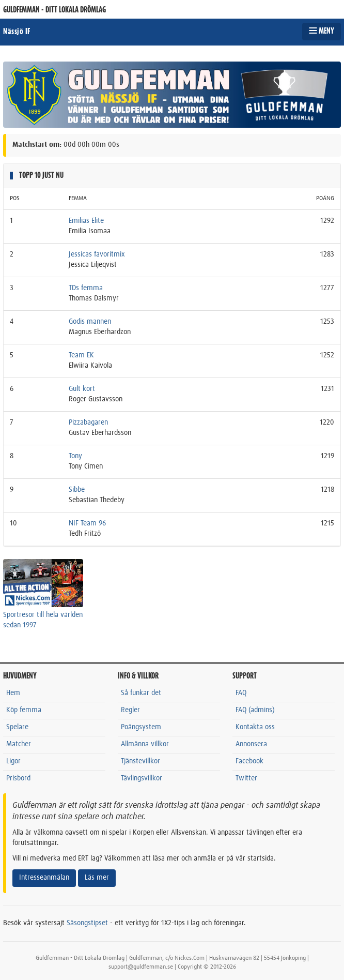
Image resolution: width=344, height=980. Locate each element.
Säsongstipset (87, 923)
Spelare (17, 727)
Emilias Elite (86, 221)
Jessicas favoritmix (97, 254)
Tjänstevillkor (140, 761)
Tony (75, 456)
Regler (130, 710)
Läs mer (97, 878)
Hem (13, 693)
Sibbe (77, 490)
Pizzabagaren (88, 423)
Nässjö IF (17, 32)
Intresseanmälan (44, 878)
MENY (322, 31)
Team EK (81, 355)
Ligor (13, 761)
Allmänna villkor (145, 744)
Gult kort (82, 389)
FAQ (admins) (255, 710)
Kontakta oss (255, 727)
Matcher (19, 744)
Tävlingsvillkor (142, 778)
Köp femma (24, 710)
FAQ (241, 693)
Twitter (246, 778)
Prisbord (18, 778)
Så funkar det (141, 693)
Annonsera (251, 744)
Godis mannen (90, 322)
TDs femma (86, 288)
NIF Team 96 (87, 523)
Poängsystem (141, 727)
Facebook (249, 761)
